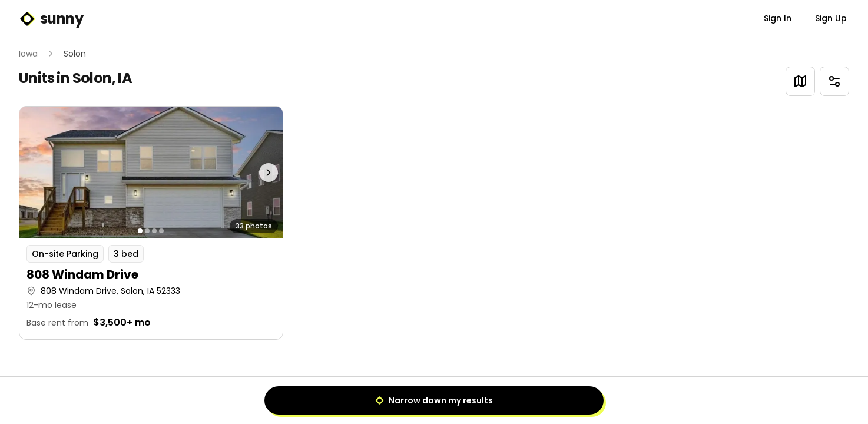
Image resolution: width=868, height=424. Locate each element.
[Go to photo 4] (161, 231)
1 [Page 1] (434, 389)
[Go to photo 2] (147, 231)
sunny (51, 19)
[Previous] (407, 389)
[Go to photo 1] (140, 231)
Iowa (28, 54)
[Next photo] (250, 172)
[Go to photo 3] (154, 231)
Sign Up (831, 18)
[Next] (461, 389)
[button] (151, 223)
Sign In (778, 18)
